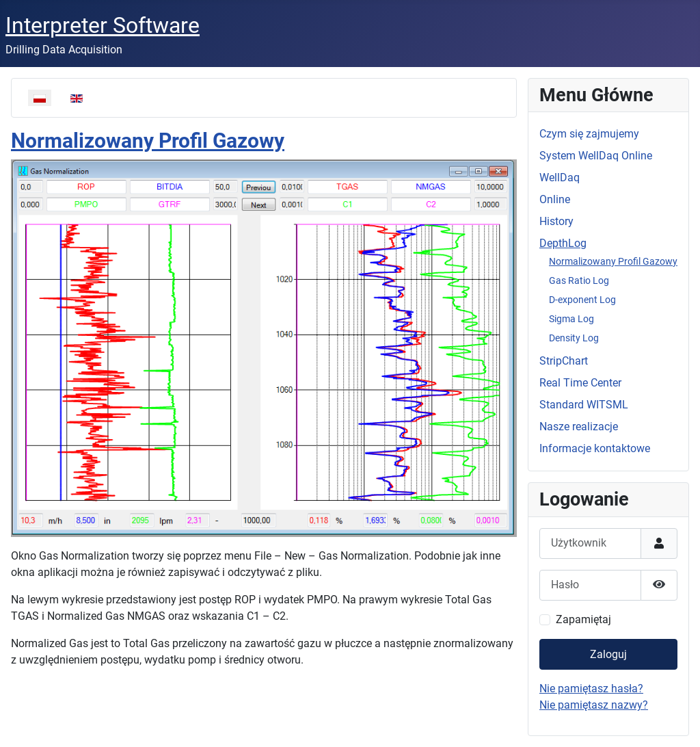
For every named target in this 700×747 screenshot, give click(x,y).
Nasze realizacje (579, 427)
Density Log (574, 338)
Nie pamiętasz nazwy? (594, 705)
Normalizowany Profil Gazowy (148, 141)
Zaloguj (608, 654)
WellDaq (560, 178)
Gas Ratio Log (579, 280)
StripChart (564, 361)
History (556, 221)
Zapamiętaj (583, 619)
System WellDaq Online (596, 156)
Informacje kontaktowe (595, 448)
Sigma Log (571, 319)
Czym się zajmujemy (589, 134)
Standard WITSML (584, 405)
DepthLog (563, 243)
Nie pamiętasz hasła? (591, 689)
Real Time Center (580, 383)
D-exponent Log (582, 300)
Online (555, 199)
